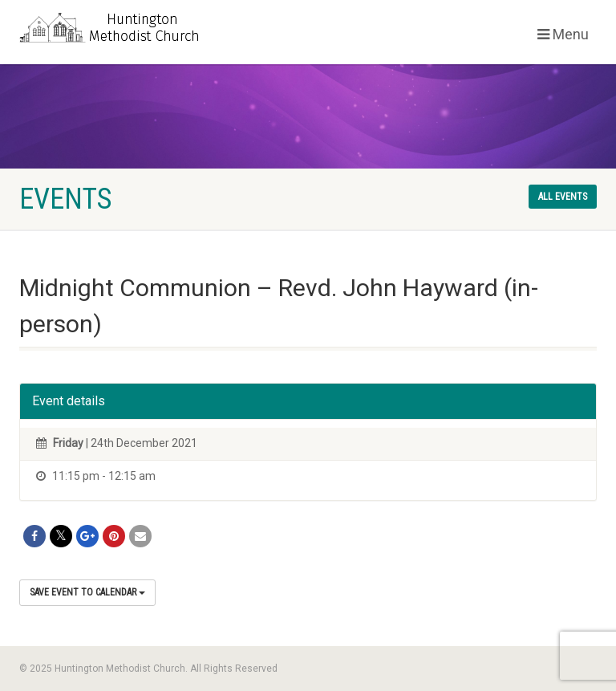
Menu (563, 34)
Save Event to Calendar (87, 592)
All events (563, 197)
